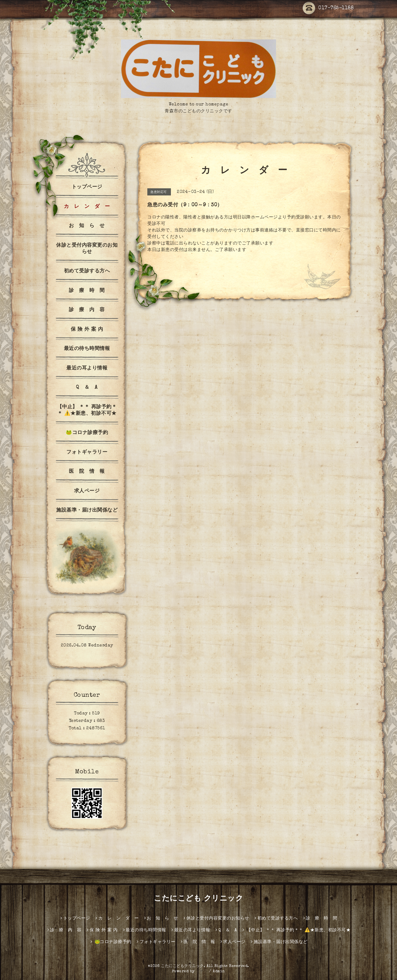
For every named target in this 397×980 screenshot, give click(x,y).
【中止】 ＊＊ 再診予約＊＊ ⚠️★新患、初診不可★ (87, 411)
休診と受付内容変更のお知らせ (87, 249)
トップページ (87, 187)
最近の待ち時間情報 (87, 349)
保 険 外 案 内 (87, 330)
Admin (219, 972)
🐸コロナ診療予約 (87, 433)
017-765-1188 (328, 8)
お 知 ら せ (87, 226)
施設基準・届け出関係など (87, 511)
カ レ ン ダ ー (87, 207)
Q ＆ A (87, 388)
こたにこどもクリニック (182, 966)
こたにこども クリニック (198, 899)
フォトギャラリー (87, 453)
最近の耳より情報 (87, 369)
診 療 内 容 (87, 310)
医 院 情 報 (87, 472)
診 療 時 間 (87, 291)
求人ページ (87, 491)
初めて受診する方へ (87, 271)
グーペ (202, 972)
